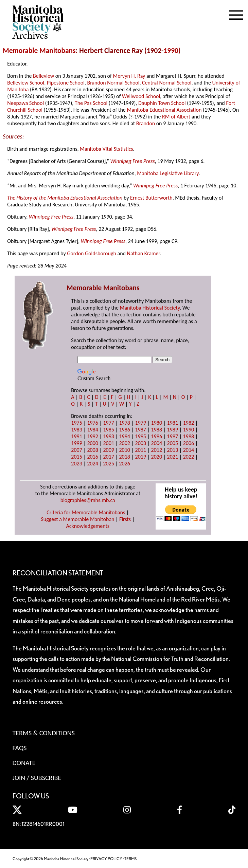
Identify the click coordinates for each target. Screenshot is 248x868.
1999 (76, 443)
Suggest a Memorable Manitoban (77, 519)
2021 (173, 457)
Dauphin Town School (162, 103)
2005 (173, 443)
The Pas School (91, 103)
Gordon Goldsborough (92, 253)
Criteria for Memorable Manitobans (86, 512)
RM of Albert (176, 117)
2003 (141, 443)
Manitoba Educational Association (164, 110)
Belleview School (26, 83)
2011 (141, 450)
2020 (157, 457)
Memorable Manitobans (39, 51)
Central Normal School (167, 83)
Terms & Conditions (44, 733)
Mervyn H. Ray (129, 76)
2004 (157, 443)
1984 (92, 430)
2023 (76, 464)
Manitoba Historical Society (150, 308)
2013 (173, 450)
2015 (76, 457)
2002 (124, 443)
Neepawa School (25, 103)
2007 (76, 450)
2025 (108, 464)
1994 (124, 436)
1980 (157, 423)
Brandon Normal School (113, 83)
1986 (124, 430)
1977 (108, 423)
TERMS (130, 859)
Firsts (125, 519)
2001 (108, 443)
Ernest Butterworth (151, 198)
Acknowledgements (88, 526)
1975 (76, 423)
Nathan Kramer (144, 253)
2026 (124, 464)
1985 (108, 430)
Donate (24, 763)
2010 (124, 450)
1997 (173, 436)
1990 (171, 51)
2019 (141, 457)
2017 (108, 457)
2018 (124, 457)
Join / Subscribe (37, 778)
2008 (92, 450)
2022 (189, 457)
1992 (92, 436)
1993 (108, 436)
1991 (76, 436)
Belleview (43, 76)
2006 (189, 443)
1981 (173, 423)
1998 (189, 436)
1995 (141, 436)
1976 (92, 423)
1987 (141, 430)
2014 (189, 450)
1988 (157, 430)
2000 (92, 443)
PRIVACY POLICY (106, 859)
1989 (173, 430)
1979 (141, 423)
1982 (189, 423)
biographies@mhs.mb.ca (88, 500)
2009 (108, 450)
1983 (76, 430)
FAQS (20, 748)
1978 (124, 423)
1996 (157, 436)
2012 (157, 450)
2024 (92, 464)
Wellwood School (141, 96)
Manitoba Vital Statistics (107, 149)
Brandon (146, 123)
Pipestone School (66, 83)
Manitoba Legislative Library (168, 173)
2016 (92, 457)
